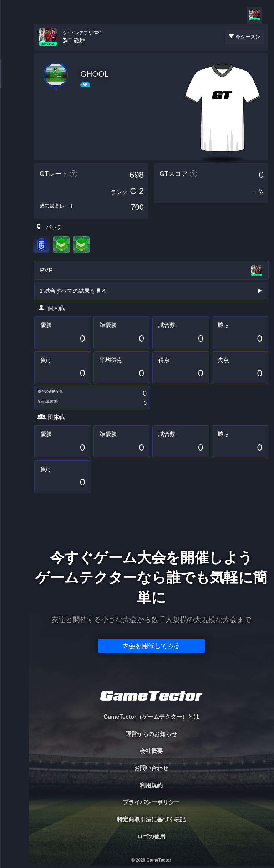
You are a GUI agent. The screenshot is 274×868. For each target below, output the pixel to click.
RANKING (14, 138)
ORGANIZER (14, 109)
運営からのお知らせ (151, 734)
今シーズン (248, 37)
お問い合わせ (151, 768)
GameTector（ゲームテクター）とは (151, 717)
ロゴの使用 (151, 836)
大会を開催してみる (151, 646)
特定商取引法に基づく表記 (151, 819)
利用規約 (151, 785)
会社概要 (151, 751)
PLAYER (14, 80)
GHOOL (94, 74)
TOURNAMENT (14, 50)
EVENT (14, 167)
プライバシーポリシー (151, 802)
